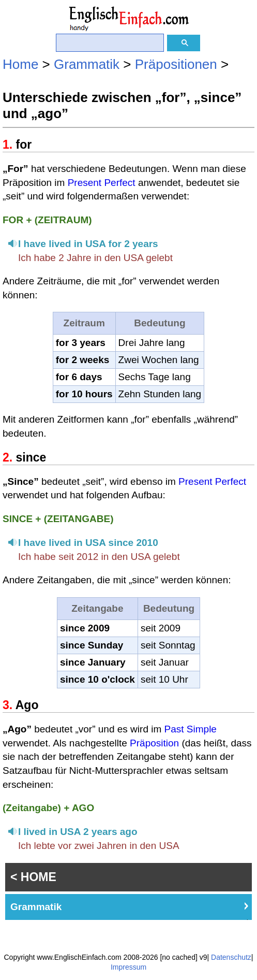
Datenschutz (231, 957)
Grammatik (87, 64)
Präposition (154, 743)
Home (20, 64)
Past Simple (191, 729)
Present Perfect (102, 183)
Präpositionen (176, 64)
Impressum (128, 967)
